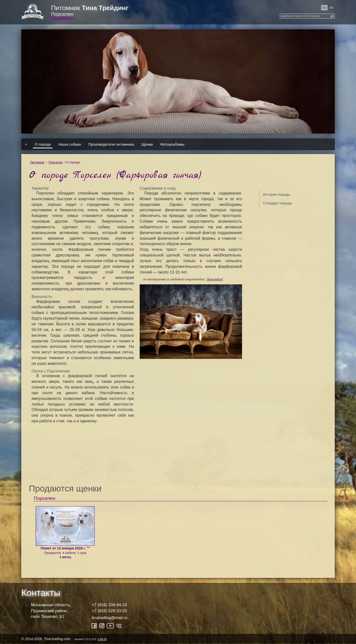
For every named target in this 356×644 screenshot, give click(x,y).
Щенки (147, 144)
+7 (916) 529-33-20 (109, 611)
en (331, 8)
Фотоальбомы (172, 144)
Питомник (90, 8)
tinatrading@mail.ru (110, 618)
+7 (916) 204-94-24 (109, 605)
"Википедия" (215, 279)
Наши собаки (70, 144)
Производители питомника (111, 144)
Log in (102, 639)
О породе (43, 144)
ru (324, 8)
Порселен (62, 14)
